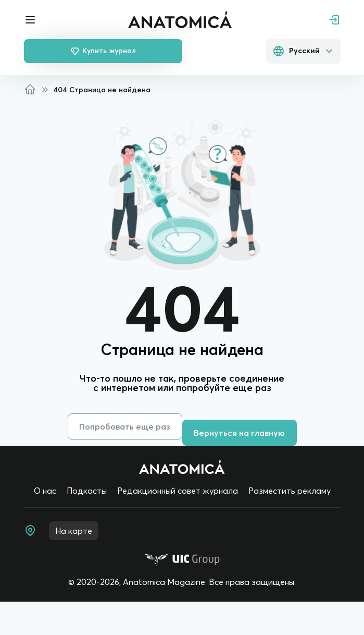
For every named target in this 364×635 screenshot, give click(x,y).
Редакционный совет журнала (178, 491)
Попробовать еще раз (125, 426)
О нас (45, 491)
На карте (74, 531)
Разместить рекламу (290, 491)
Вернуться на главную (239, 433)
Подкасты (87, 491)
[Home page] (182, 467)
